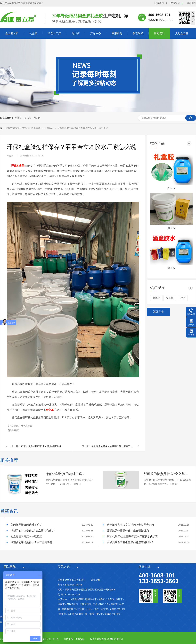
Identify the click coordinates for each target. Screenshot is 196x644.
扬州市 (117, 614)
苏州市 (71, 614)
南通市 (80, 614)
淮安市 (99, 614)
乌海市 (111, 599)
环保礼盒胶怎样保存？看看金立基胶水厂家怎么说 (83, 128)
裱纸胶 (28, 118)
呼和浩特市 (91, 599)
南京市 (104, 609)
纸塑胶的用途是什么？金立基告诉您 (32, 542)
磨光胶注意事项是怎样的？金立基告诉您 (131, 525)
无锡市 (113, 609)
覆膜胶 (18, 118)
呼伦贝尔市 (85, 604)
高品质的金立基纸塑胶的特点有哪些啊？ (131, 542)
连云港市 (90, 614)
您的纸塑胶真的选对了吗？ (65, 474)
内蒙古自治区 (77, 599)
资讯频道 (36, 128)
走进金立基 (182, 33)
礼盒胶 (33, 33)
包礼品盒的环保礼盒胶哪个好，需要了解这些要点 (113, 446)
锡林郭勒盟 (68, 609)
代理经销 (138, 33)
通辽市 (61, 604)
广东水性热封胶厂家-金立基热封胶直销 (41, 446)
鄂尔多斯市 (72, 604)
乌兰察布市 (112, 604)
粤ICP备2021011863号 (48, 639)
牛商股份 (80, 639)
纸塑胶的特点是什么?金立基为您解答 (167, 474)
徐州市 (122, 609)
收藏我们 (159, 3)
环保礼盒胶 (27, 426)
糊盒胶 (171, 228)
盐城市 (108, 614)
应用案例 (117, 33)
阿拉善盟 (80, 609)
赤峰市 (119, 599)
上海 (88, 609)
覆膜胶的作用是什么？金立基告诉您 (128, 531)
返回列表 (158, 312)
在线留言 (175, 3)
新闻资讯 (159, 33)
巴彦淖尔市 (99, 604)
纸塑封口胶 (54, 33)
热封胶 (76, 33)
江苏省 (96, 609)
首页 (25, 128)
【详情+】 (77, 484)
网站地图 (191, 3)
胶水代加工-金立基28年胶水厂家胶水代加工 (132, 536)
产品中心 (96, 33)
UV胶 (37, 118)
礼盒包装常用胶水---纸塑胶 (26, 536)
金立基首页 (12, 33)
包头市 (102, 599)
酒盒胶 (171, 268)
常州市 (62, 614)
